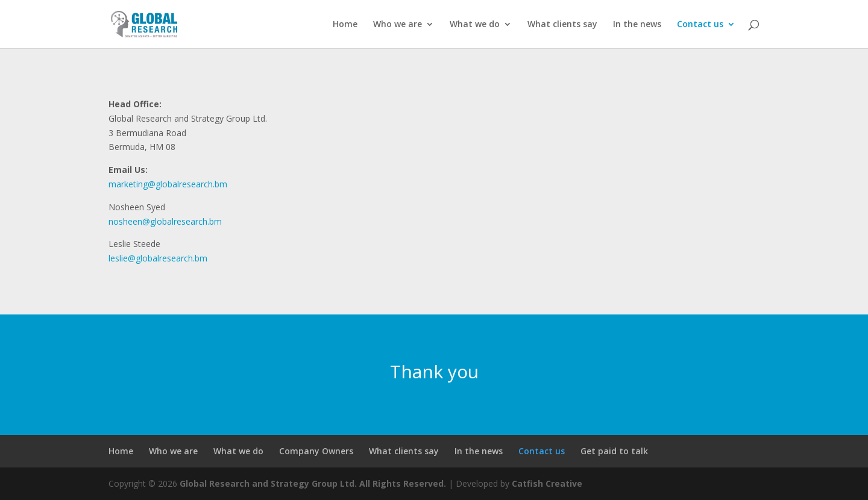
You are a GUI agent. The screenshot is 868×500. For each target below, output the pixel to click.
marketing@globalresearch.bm (168, 184)
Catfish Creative (547, 483)
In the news (637, 25)
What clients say (562, 25)
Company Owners (316, 451)
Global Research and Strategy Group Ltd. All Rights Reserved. (313, 483)
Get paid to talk (614, 451)
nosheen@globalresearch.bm (165, 221)
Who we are (398, 25)
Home (345, 25)
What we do (475, 25)
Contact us (700, 25)
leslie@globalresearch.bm (158, 258)
